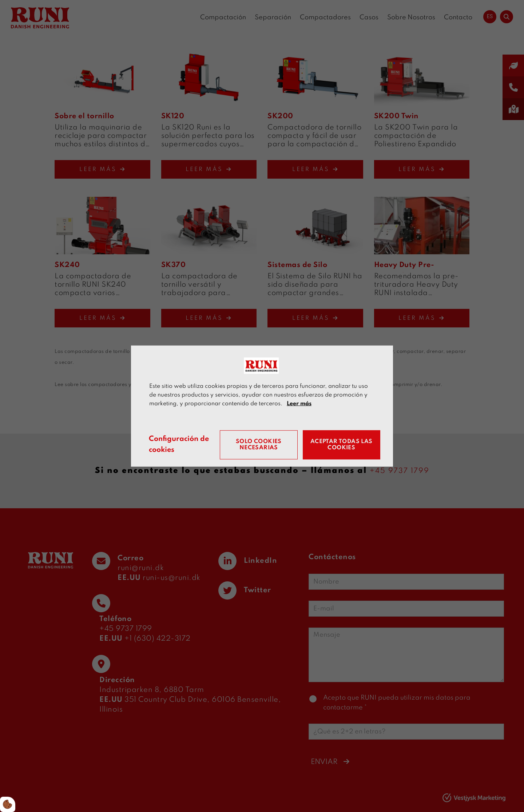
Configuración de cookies (180, 445)
